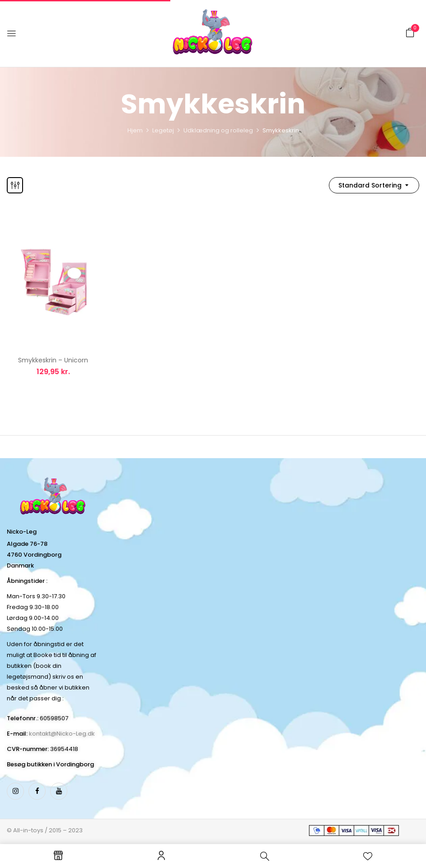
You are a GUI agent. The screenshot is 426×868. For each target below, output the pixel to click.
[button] (410, 33)
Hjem (135, 130)
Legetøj (163, 130)
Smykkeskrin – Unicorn (53, 360)
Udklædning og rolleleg (218, 130)
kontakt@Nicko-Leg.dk (62, 734)
